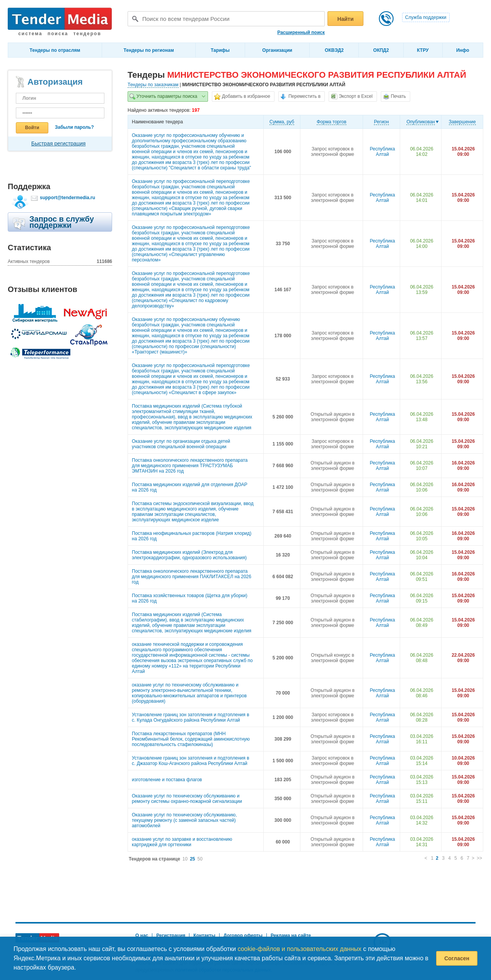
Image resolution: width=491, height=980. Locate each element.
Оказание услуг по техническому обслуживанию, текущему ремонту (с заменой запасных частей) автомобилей (184, 820)
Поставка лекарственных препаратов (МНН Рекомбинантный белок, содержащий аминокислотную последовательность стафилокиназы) (191, 739)
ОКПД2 (381, 50)
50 (200, 859)
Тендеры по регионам (149, 50)
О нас (142, 936)
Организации (277, 50)
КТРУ (423, 50)
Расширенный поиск (301, 32)
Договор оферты (243, 936)
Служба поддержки (426, 17)
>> (479, 858)
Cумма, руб (282, 122)
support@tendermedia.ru (67, 198)
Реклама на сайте (291, 936)
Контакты (204, 936)
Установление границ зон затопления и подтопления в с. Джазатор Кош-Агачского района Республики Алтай (191, 761)
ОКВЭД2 (334, 50)
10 (185, 859)
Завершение (462, 122)
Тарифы (220, 50)
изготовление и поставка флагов (167, 780)
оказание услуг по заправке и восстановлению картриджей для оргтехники (182, 842)
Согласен (457, 958)
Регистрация (171, 936)
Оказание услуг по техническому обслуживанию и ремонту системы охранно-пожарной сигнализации (187, 799)
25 (192, 859)
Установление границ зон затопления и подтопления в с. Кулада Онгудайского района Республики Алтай (191, 717)
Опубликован (421, 122)
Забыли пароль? (74, 127)
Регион (381, 122)
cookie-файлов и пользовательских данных (300, 949)
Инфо (463, 50)
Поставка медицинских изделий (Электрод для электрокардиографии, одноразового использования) (189, 555)
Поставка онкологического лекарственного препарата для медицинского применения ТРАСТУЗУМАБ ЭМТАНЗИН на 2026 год (190, 466)
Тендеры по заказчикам (153, 85)
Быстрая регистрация (59, 143)
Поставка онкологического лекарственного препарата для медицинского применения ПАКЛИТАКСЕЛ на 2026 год (192, 577)
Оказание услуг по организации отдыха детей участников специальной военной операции (181, 444)
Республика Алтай (383, 152)
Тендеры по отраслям (55, 50)
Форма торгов (332, 122)
